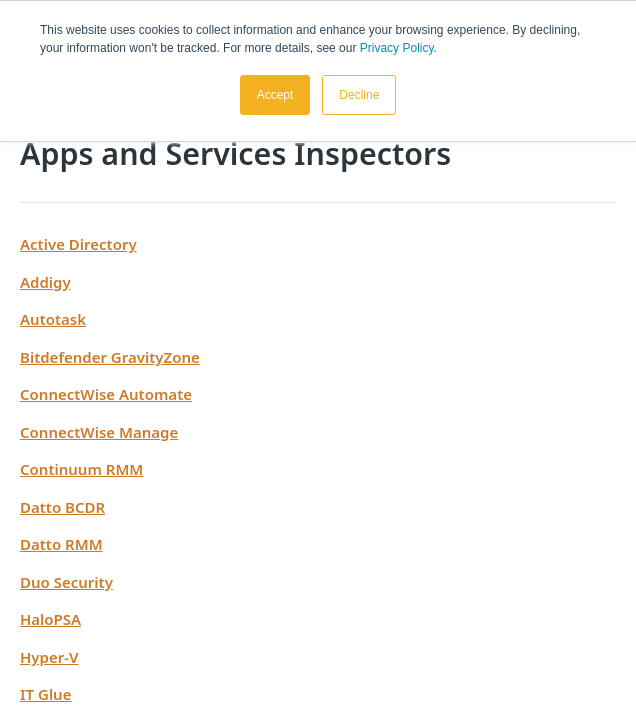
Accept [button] (275, 95)
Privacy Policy (397, 48)
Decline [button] (359, 95)
